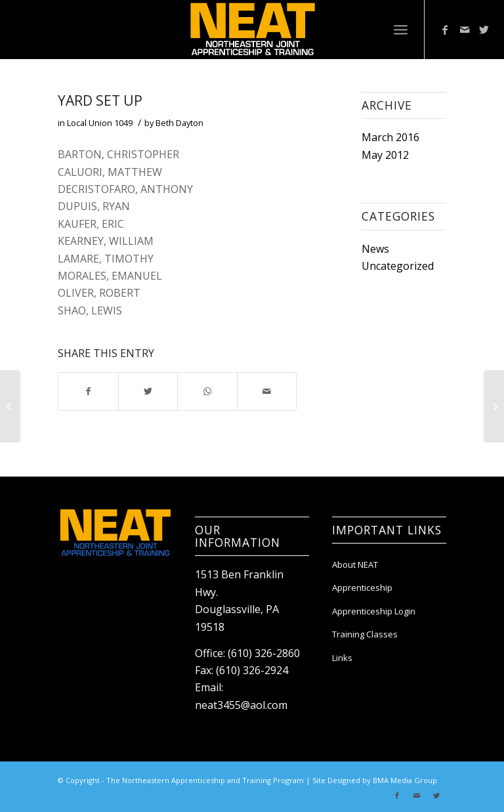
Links (342, 658)
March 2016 (390, 137)
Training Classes (365, 634)
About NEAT (355, 565)
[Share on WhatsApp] (207, 391)
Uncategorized (398, 266)
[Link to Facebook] (445, 30)
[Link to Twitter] (484, 30)
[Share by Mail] (267, 391)
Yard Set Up (100, 100)
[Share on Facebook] (88, 391)
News (375, 249)
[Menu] (401, 30)
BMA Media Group (405, 780)
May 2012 (385, 155)
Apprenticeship (362, 588)
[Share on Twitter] (148, 391)
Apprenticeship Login (374, 611)
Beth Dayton (179, 123)
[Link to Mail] (465, 30)
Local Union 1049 (100, 123)
